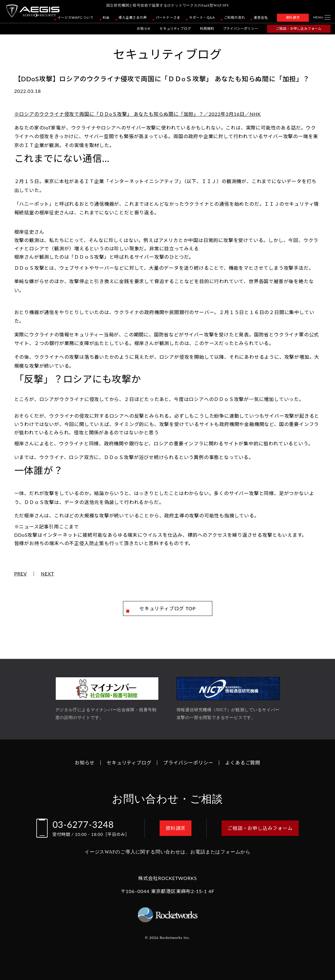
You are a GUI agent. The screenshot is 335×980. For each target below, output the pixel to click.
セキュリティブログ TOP (167, 608)
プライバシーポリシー (241, 28)
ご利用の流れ (234, 17)
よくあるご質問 (243, 763)
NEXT (47, 574)
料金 (106, 17)
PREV (21, 574)
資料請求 (293, 17)
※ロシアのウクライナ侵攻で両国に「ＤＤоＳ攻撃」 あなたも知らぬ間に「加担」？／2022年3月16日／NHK (138, 114)
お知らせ (144, 28)
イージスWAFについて (76, 17)
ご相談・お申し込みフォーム (299, 28)
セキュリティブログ (175, 28)
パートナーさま (168, 17)
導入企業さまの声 (133, 17)
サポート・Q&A (202, 17)
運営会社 (261, 17)
